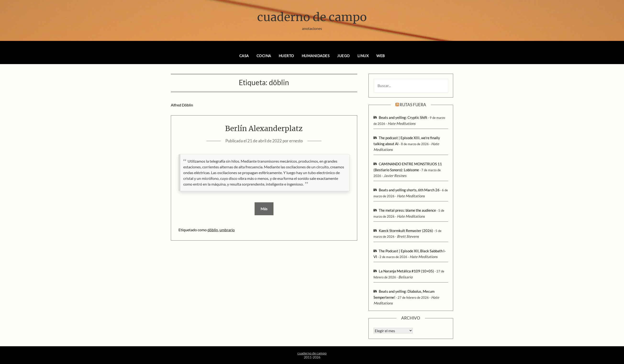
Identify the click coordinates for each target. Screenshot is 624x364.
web (381, 56)
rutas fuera (413, 105)
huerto (286, 56)
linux (363, 56)
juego (343, 56)
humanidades (316, 56)
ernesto (296, 141)
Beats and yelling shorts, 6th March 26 (409, 190)
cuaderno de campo (312, 17)
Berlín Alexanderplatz (264, 128)
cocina (264, 56)
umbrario (227, 230)
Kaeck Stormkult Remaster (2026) (406, 231)
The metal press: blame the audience (407, 210)
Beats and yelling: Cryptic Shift (403, 117)
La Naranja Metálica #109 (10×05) (406, 271)
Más (264, 209)
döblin (213, 230)
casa (244, 56)
